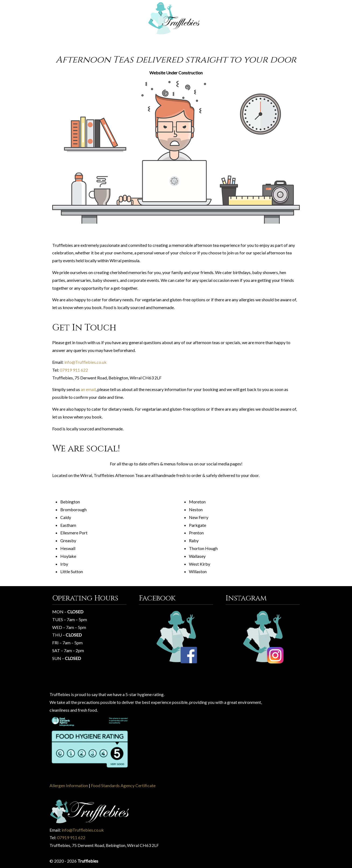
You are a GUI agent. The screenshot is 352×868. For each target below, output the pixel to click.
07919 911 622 (74, 370)
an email (88, 389)
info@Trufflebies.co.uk (85, 362)
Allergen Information (69, 785)
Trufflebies (176, 18)
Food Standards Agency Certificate (123, 785)
